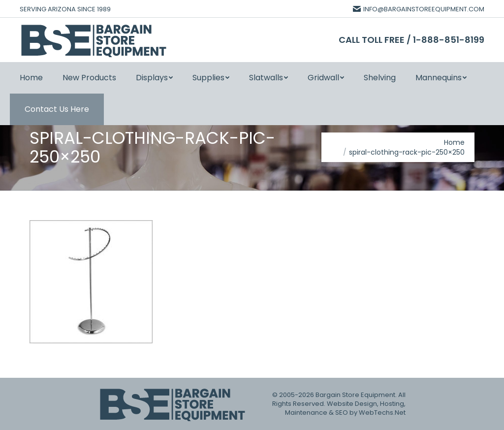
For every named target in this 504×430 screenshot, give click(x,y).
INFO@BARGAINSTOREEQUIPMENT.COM (419, 9)
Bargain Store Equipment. (356, 395)
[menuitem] (31, 78)
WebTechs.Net (382, 413)
